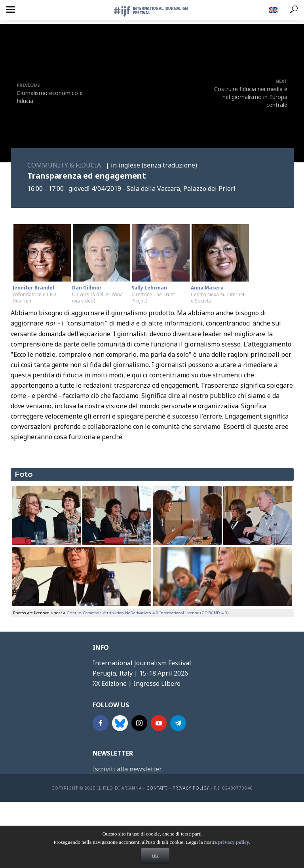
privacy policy (234, 842)
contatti (157, 788)
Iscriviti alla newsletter (127, 769)
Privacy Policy (191, 788)
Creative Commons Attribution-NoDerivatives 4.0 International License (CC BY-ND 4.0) (147, 613)
